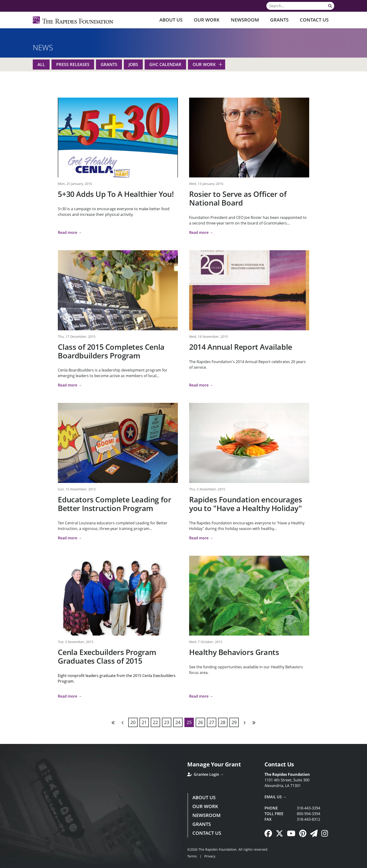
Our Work (207, 20)
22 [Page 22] (155, 722)
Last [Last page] (254, 722)
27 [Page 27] (212, 722)
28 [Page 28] (223, 722)
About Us (171, 20)
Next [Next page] (244, 722)
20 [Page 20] (133, 722)
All (41, 64)
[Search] (300, 6)
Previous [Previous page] (123, 722)
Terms (192, 856)
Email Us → (275, 797)
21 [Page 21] (144, 722)
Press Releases (73, 64)
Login (4, 864)
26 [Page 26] (200, 722)
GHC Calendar (165, 64)
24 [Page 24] (178, 722)
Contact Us (314, 20)
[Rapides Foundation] (73, 20)
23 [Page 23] (167, 722)
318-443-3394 (308, 808)
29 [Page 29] (234, 722)
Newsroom (245, 20)
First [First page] (113, 722)
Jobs (133, 64)
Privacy (210, 856)
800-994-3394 (308, 814)
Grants (279, 20)
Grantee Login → (206, 774)
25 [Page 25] (189, 722)
